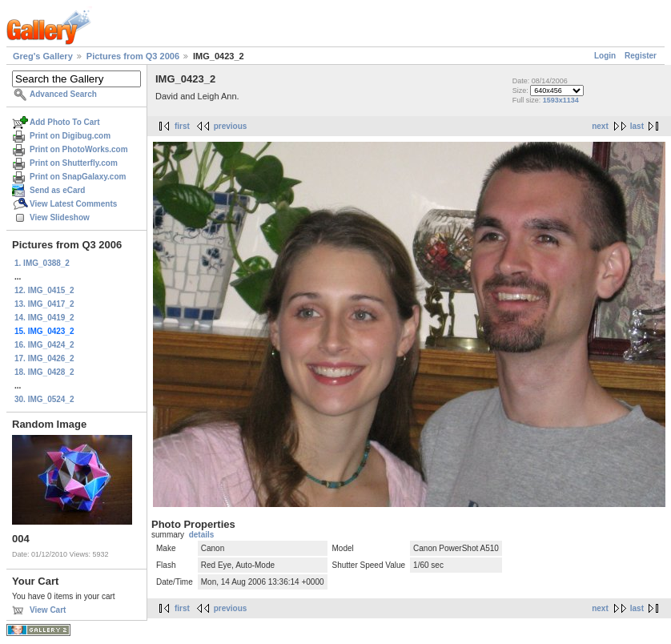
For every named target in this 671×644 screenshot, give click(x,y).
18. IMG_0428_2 (44, 372)
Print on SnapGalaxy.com (78, 177)
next (600, 126)
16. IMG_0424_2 (44, 345)
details (202, 535)
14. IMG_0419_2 (44, 318)
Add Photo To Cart (65, 122)
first (182, 126)
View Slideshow (60, 217)
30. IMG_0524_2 (44, 399)
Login (605, 56)
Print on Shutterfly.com (74, 163)
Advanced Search (63, 94)
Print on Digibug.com (70, 136)
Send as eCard (57, 190)
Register (641, 56)
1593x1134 (561, 100)
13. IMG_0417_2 (44, 304)
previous (231, 126)
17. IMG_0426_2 (44, 358)
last (637, 126)
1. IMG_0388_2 (42, 263)
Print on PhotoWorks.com (79, 149)
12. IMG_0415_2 (44, 290)
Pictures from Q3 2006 (133, 56)
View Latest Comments (73, 204)
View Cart (48, 610)
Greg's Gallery (43, 56)
